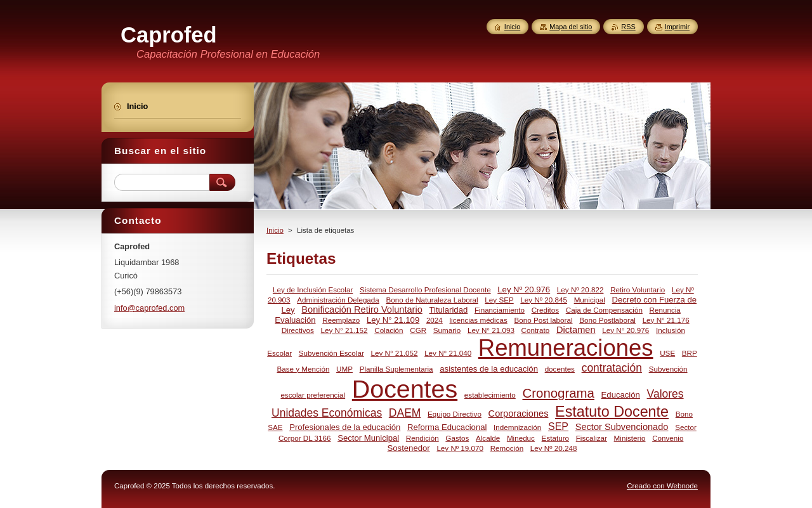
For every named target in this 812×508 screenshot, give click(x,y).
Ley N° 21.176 (666, 320)
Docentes (405, 389)
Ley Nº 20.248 (554, 448)
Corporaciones (519, 414)
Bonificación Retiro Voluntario (362, 309)
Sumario (447, 330)
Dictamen (576, 330)
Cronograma (559, 393)
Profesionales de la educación (345, 427)
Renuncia (665, 310)
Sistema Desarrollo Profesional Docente (425, 290)
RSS (628, 27)
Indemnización (517, 427)
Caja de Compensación (604, 310)
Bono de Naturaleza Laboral (432, 300)
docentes (560, 369)
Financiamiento (500, 310)
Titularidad (448, 310)
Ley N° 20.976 (625, 330)
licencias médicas (478, 320)
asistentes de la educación (489, 369)
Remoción (507, 448)
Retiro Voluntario (638, 290)
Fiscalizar (592, 438)
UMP (344, 369)
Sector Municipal (368, 438)
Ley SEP (499, 300)
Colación (389, 330)
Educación (621, 395)
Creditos (545, 310)
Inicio (275, 230)
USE (667, 353)
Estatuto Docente (612, 412)
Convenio (668, 438)
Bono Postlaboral (607, 320)
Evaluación (295, 320)
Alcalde (488, 438)
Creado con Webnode (662, 486)
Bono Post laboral (544, 320)
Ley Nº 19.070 (460, 448)
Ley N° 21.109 (393, 320)
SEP (558, 426)
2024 (435, 320)
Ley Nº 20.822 (580, 290)
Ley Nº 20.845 (544, 300)
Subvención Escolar (331, 353)
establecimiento (490, 395)
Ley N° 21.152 (344, 330)
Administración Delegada (338, 300)
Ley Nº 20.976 (524, 290)
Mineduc (521, 438)
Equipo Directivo (455, 414)
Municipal (590, 300)
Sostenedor (409, 448)
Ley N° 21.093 (491, 330)
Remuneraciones (566, 348)
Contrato (536, 330)
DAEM (405, 413)
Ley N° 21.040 (448, 353)
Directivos (298, 330)
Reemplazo (341, 320)
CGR (418, 330)
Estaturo (555, 438)
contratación (612, 368)
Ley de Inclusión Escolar (313, 290)
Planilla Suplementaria (396, 369)
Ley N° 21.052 (394, 353)
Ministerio (630, 438)
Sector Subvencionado (622, 427)
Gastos (457, 438)
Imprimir (677, 27)
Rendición (422, 438)
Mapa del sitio (571, 27)
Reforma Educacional (447, 427)
